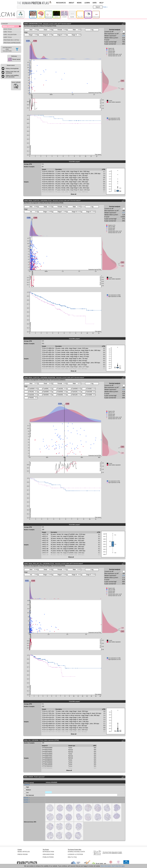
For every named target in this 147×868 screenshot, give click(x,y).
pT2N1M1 (33, 392)
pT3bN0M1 (61, 395)
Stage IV (76, 35)
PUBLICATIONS (48, 857)
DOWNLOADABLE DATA (76, 852)
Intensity (26, 798)
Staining (27, 785)
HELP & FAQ (72, 857)
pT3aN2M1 (33, 395)
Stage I (33, 35)
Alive (33, 30)
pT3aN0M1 (61, 392)
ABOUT (71, 3)
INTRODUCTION (48, 852)
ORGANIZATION (48, 854)
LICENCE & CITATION (75, 854)
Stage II (47, 35)
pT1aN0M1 (47, 389)
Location (26, 802)
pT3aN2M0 (90, 392)
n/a (34, 212)
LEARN (87, 3)
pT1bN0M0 (76, 389)
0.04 (124, 36)
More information (106, 866)
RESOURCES (61, 3)
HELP (101, 3)
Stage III (62, 35)
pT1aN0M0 (33, 389)
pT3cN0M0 (90, 395)
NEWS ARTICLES (24, 852)
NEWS (79, 3)
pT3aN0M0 (47, 392)
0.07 (124, 213)
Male (77, 30)
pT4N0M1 (33, 398)
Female (62, 30)
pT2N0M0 (91, 389)
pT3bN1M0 (76, 395)
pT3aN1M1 (76, 392)
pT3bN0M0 (47, 395)
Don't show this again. (118, 866)
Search (98, 7)
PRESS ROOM (23, 854)
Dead (48, 30)
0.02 (124, 576)
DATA (95, 3)
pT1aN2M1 (61, 389)
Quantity (26, 800)
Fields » (105, 7)
